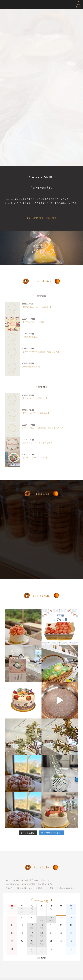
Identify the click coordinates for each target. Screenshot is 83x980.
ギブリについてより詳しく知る (42, 218)
